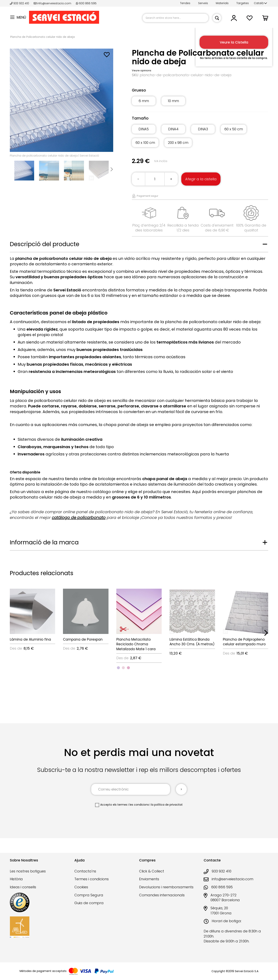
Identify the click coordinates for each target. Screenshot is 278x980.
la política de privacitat (167, 805)
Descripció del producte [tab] (45, 244)
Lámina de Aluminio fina (30, 639)
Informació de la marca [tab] (44, 542)
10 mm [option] (173, 101)
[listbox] (200, 103)
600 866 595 (86, 3)
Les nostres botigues (28, 871)
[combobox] (175, 18)
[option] (118, 668)
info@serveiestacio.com (52, 3)
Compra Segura (89, 895)
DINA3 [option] (203, 129)
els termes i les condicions (131, 805)
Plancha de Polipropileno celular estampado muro (244, 642)
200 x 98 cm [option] (178, 143)
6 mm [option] (144, 101)
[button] (260, 3)
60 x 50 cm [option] (234, 129)
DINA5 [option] (144, 129)
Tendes (185, 3)
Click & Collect (152, 871)
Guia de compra (89, 903)
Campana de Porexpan (83, 639)
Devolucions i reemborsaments (166, 887)
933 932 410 (20, 3)
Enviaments (149, 879)
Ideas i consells (23, 887)
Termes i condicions (92, 879)
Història (16, 879)
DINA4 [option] (173, 129)
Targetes (243, 3)
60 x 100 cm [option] (145, 143)
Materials (222, 3)
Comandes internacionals (162, 895)
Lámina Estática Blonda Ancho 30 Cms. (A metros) (192, 642)
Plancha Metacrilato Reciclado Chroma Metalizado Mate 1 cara (136, 644)
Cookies (81, 887)
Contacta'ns (85, 871)
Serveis (203, 3)
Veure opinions (142, 70)
